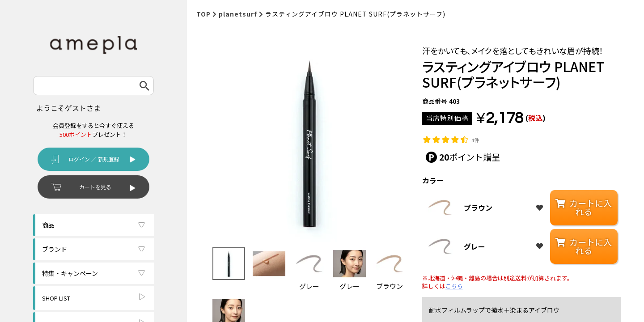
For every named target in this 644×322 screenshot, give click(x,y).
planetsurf (238, 14)
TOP (203, 14)
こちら (454, 286)
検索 (144, 86)
